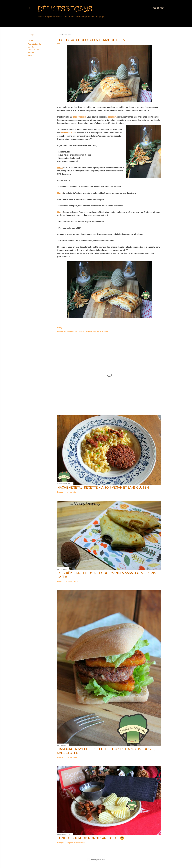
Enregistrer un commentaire (75, 843)
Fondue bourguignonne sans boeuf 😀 (91, 838)
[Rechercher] (158, 8)
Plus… (41, 22)
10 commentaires (72, 581)
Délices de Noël (34, 50)
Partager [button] (31, 35)
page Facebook (80, 117)
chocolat (31, 47)
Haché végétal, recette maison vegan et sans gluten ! (104, 487)
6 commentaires (71, 757)
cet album (112, 117)
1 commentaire (71, 492)
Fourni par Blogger (96, 860)
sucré (30, 56)
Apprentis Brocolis (34, 44)
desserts (31, 53)
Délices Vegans (65, 9)
